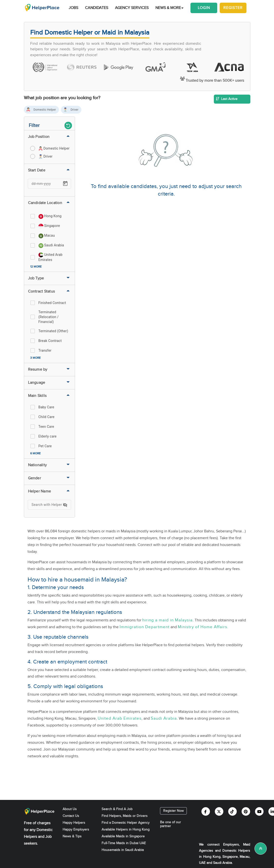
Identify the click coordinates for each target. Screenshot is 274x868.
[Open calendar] (65, 184)
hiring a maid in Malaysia (167, 620)
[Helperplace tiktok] (232, 811)
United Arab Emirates (120, 718)
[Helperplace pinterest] (246, 811)
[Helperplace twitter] (219, 811)
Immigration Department (145, 627)
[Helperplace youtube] (259, 811)
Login (204, 8)
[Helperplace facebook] (206, 811)
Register (233, 8)
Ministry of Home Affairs (203, 627)
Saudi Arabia (164, 718)
